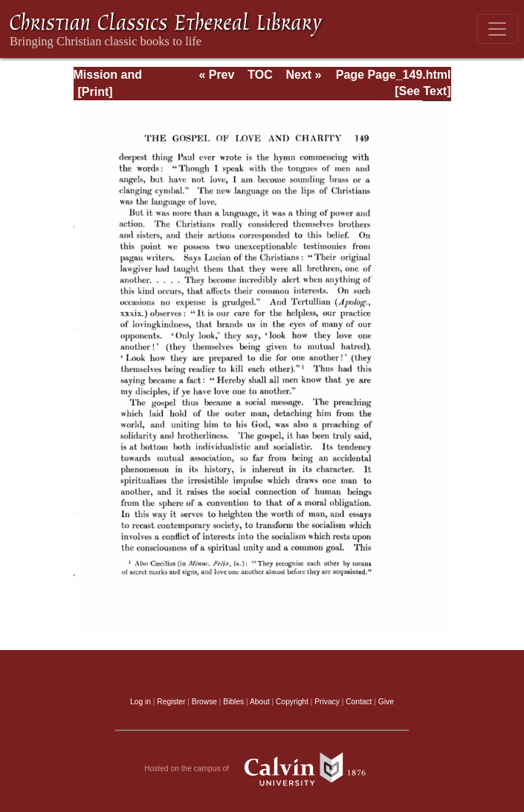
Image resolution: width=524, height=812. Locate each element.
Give (386, 702)
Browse (204, 702)
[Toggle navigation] (497, 29)
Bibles (233, 702)
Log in (140, 702)
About (260, 702)
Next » (303, 75)
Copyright (292, 702)
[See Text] (423, 91)
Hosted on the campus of (262, 769)
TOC (260, 75)
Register (171, 702)
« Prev (216, 75)
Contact (359, 702)
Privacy (327, 702)
